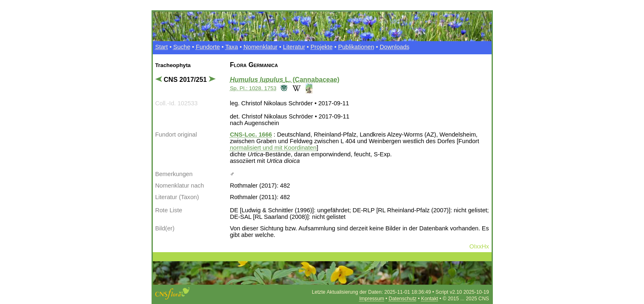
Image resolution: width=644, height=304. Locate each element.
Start (162, 47)
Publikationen (356, 47)
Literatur (294, 47)
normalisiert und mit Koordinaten (273, 148)
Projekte (322, 47)
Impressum (372, 299)
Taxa (231, 47)
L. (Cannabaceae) (285, 80)
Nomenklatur (261, 47)
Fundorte (208, 47)
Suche (182, 47)
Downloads (394, 47)
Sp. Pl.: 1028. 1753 (253, 88)
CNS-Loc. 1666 (251, 135)
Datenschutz (402, 299)
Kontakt (429, 299)
